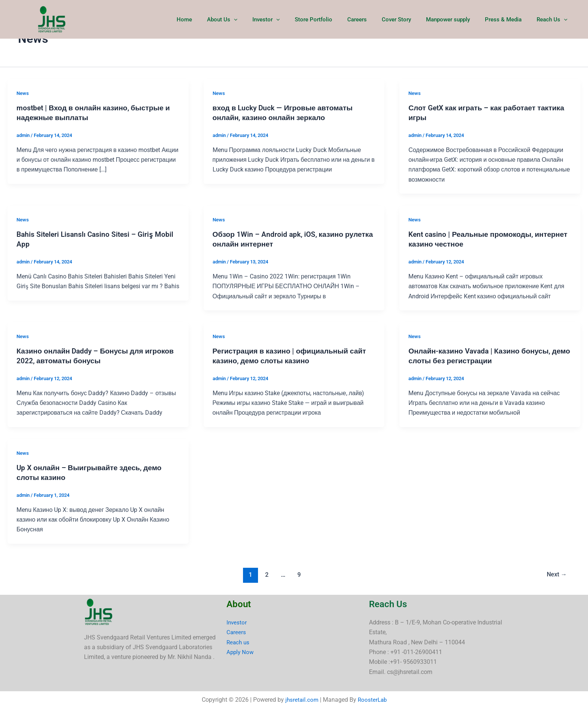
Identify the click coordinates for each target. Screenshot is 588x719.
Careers (374, 20)
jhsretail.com (301, 700)
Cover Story (409, 20)
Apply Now (241, 652)
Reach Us (554, 20)
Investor (290, 20)
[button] (262, 20)
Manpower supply (457, 20)
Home (216, 20)
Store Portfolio (334, 20)
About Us (250, 20)
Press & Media (509, 20)
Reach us (239, 642)
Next (556, 574)
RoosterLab (373, 700)
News (23, 93)
